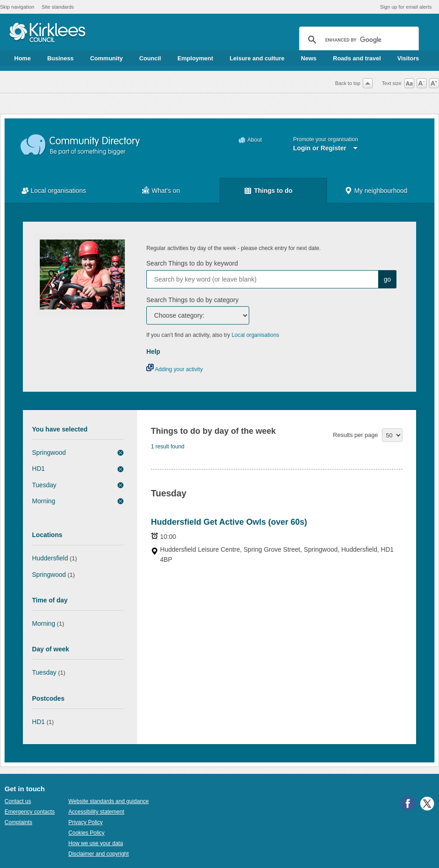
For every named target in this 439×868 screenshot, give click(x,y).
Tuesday (44, 485)
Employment (195, 58)
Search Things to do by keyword (192, 263)
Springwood (49, 453)
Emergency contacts (29, 812)
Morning (44, 501)
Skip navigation (17, 7)
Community (107, 58)
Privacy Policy (85, 822)
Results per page (355, 435)
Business (60, 58)
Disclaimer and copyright (98, 854)
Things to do (273, 191)
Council (150, 58)
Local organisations (58, 191)
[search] (358, 40)
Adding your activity (174, 369)
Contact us (18, 801)
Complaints (18, 822)
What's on (166, 191)
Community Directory (81, 145)
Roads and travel (357, 58)
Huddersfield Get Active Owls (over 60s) (229, 522)
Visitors (408, 58)
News (309, 58)
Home (22, 58)
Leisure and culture (257, 58)
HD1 (38, 469)
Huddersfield (50, 558)
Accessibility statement (96, 812)
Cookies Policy (86, 833)
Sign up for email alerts (406, 7)
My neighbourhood (380, 191)
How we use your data (96, 843)
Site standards (58, 7)
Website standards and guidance (108, 801)
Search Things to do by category (193, 300)
